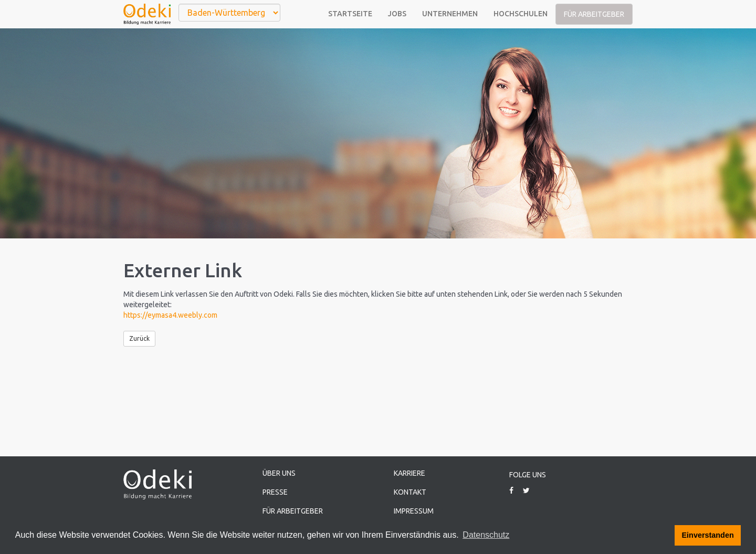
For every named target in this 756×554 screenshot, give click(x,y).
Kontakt (410, 492)
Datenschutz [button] (486, 535)
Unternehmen (450, 14)
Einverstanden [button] (708, 535)
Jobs (397, 14)
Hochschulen (521, 14)
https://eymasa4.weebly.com (170, 315)
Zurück (139, 338)
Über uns (279, 473)
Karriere (409, 473)
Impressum (414, 511)
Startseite (350, 14)
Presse (275, 492)
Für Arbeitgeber (594, 14)
